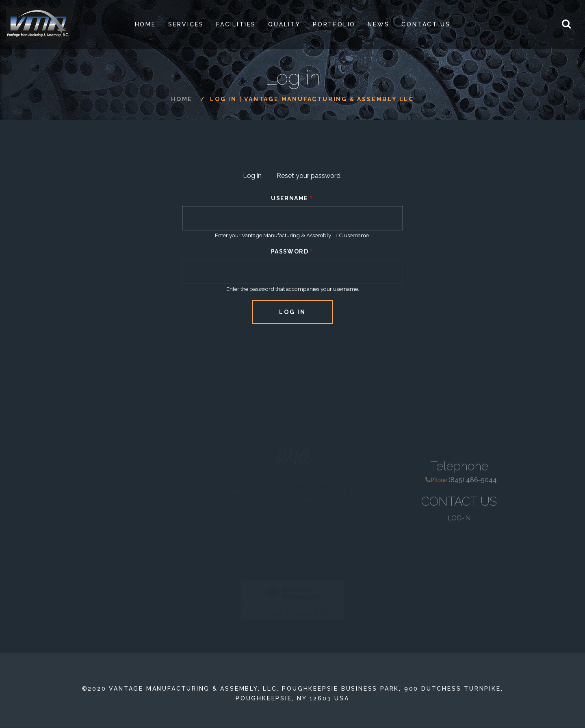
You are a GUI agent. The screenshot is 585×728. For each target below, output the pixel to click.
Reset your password (309, 176)
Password (290, 251)
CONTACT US (459, 505)
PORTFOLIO (334, 24)
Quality (284, 24)
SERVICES (186, 24)
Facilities (236, 24)
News (378, 24)
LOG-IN (459, 522)
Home (145, 24)
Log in (256, 177)
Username (289, 198)
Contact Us (426, 24)
